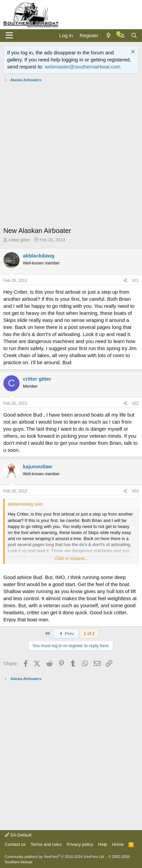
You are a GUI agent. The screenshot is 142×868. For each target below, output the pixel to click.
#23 (135, 491)
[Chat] (121, 35)
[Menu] (9, 36)
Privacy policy (80, 844)
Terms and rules (46, 844)
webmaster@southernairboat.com (83, 67)
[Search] (134, 35)
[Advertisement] (71, 155)
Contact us (15, 844)
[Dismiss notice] (132, 53)
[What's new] (108, 35)
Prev (66, 634)
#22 (135, 403)
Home (118, 844)
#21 (135, 281)
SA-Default (18, 835)
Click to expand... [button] (71, 558)
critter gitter (19, 240)
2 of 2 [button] (89, 634)
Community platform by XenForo (55, 857)
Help (103, 844)
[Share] (125, 281)
